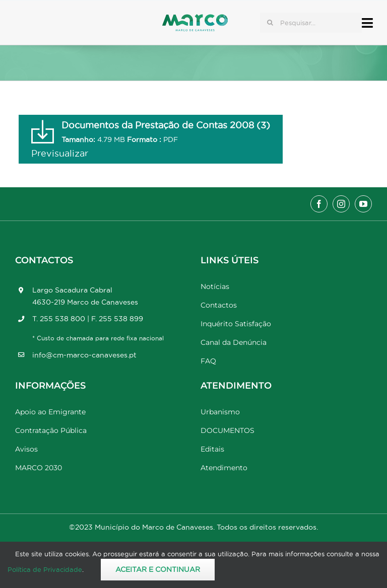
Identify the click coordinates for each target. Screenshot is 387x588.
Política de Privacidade (45, 569)
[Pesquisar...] (311, 23)
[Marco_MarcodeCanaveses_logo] (195, 18)
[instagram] (341, 204)
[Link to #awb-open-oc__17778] (367, 23)
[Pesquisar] (270, 23)
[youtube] (363, 204)
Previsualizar (60, 153)
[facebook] (319, 204)
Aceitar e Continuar (158, 569)
